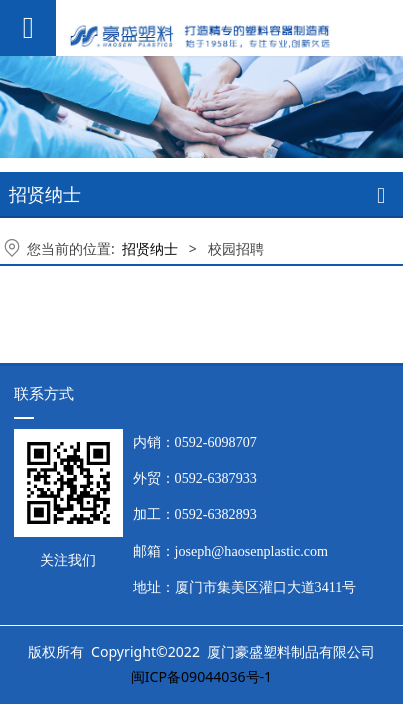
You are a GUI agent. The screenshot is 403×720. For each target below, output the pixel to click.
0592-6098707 (216, 442)
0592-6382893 (216, 514)
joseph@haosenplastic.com (252, 551)
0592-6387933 (216, 478)
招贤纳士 (150, 248)
